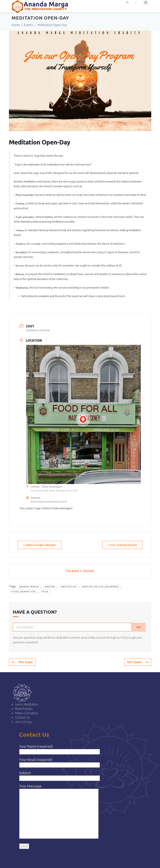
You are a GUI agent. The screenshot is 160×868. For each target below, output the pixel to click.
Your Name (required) (60, 749)
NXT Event (138, 662)
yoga (45, 592)
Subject (60, 775)
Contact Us (22, 717)
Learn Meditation (27, 704)
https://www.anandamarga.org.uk (49, 502)
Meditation (69, 587)
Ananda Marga (29, 587)
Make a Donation (26, 713)
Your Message (59, 812)
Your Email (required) (60, 762)
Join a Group (23, 722)
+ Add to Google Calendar (40, 545)
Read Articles (24, 709)
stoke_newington (23, 592)
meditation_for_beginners (101, 587)
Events (29, 25)
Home (16, 25)
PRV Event (22, 662)
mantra (50, 587)
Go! (139, 627)
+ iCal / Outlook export (122, 545)
